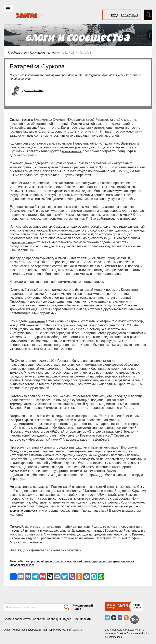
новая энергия (72, 151)
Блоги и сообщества (17, 619)
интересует (114, 191)
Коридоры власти (44, 52)
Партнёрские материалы (57, 630)
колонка (27, 120)
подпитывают (19, 471)
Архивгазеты (137, 606)
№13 (123, 606)
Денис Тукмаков (33, 90)
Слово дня (54, 619)
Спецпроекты (82, 619)
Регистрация (130, 15)
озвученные (37, 321)
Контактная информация (27, 630)
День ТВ (78, 630)
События (39, 619)
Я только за (66, 408)
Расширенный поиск (83, 607)
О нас (7, 630)
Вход (115, 15)
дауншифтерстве (21, 242)
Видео (67, 619)
